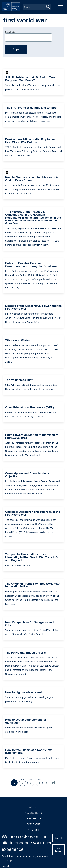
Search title (10, 32)
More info (6, 866)
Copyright (34, 824)
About (33, 807)
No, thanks (58, 850)
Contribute (33, 818)
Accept (58, 838)
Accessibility (33, 813)
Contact (34, 830)
